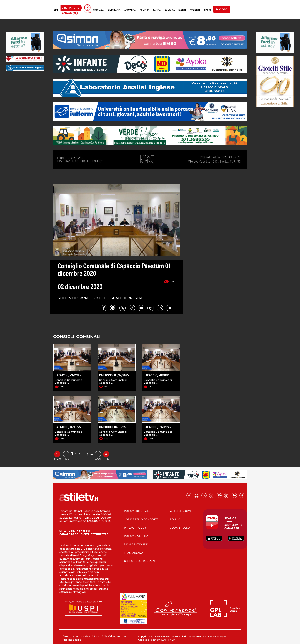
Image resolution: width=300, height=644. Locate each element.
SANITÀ (157, 10)
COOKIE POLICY (180, 528)
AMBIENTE (195, 10)
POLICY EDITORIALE (137, 511)
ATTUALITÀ (130, 10)
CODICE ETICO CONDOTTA (141, 519)
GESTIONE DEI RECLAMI (139, 561)
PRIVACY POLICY (135, 528)
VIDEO (222, 9)
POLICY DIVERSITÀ (136, 536)
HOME (55, 10)
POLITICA (144, 10)
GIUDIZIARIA (114, 10)
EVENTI (182, 10)
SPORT (208, 10)
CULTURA (170, 10)
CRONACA (98, 10)
